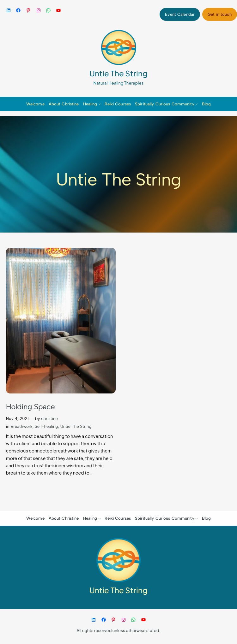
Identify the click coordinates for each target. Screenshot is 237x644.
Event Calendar (180, 14)
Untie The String (118, 73)
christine (49, 419)
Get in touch (220, 14)
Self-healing (46, 426)
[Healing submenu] (100, 104)
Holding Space (30, 407)
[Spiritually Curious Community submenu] (197, 104)
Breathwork (21, 426)
